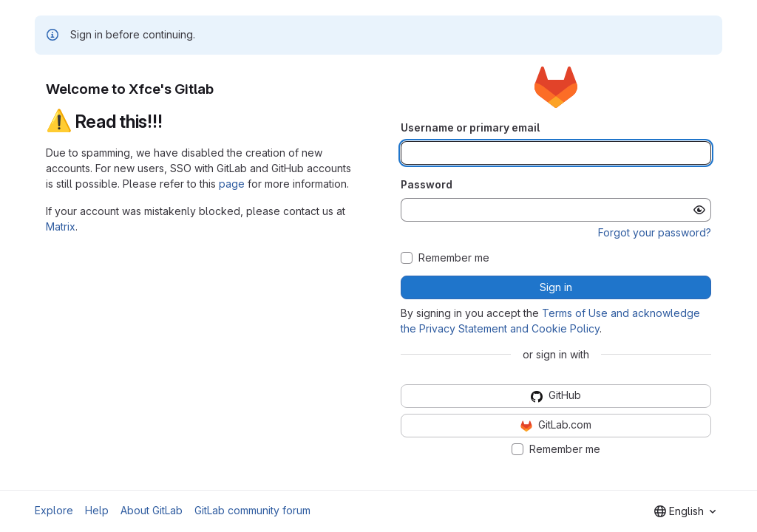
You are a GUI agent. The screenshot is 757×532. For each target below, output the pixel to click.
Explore (54, 510)
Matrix (61, 226)
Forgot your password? (655, 232)
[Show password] (699, 210)
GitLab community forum (252, 510)
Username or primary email (470, 127)
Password (427, 184)
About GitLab (152, 510)
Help (97, 510)
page (232, 184)
